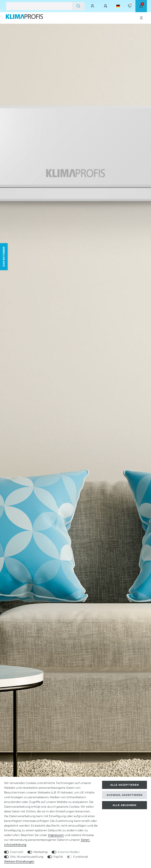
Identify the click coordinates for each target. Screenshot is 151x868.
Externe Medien (69, 852)
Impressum (56, 835)
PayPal (58, 857)
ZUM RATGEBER (4, 257)
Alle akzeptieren (125, 785)
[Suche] (78, 6)
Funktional (81, 857)
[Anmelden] (93, 6)
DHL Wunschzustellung (27, 857)
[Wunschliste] (130, 6)
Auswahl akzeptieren (124, 795)
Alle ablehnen (124, 805)
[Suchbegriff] (39, 6)
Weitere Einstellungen (19, 861)
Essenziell (17, 852)
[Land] (118, 6)
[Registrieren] (106, 6)
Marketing (41, 852)
